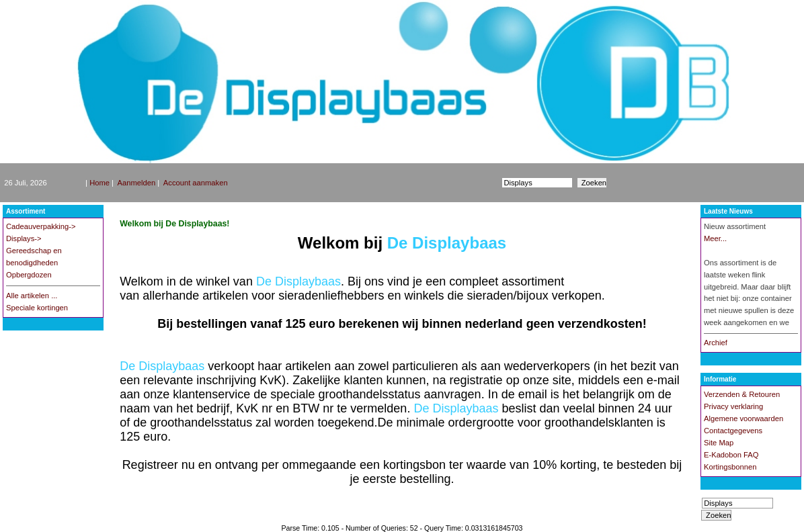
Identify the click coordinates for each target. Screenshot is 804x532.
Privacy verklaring (733, 406)
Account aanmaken (196, 183)
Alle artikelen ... (32, 296)
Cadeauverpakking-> (41, 226)
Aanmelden (137, 183)
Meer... (715, 238)
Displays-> (24, 238)
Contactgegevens (733, 431)
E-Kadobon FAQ (731, 455)
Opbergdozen (29, 275)
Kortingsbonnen (730, 467)
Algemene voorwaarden (743, 418)
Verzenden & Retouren (742, 394)
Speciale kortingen (37, 308)
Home (99, 183)
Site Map (719, 443)
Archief (716, 343)
